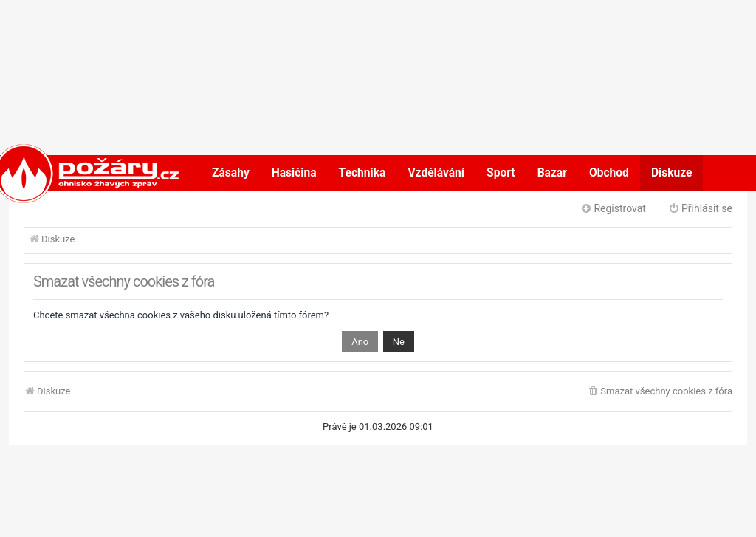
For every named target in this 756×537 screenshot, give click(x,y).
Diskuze (672, 173)
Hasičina (294, 173)
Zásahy (231, 173)
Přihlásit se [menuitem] (700, 208)
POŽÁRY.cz (71, 173)
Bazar (552, 173)
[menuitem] (660, 392)
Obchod (609, 173)
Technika (362, 173)
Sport (501, 173)
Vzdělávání (436, 173)
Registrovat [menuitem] (613, 208)
